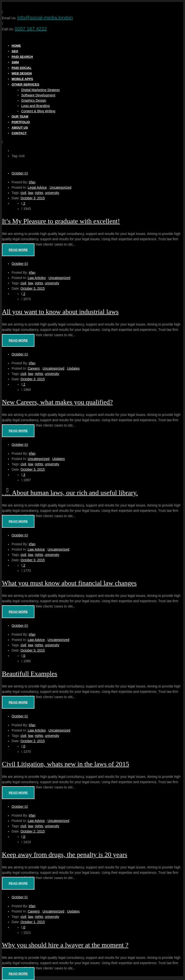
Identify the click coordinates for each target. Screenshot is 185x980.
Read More (18, 250)
